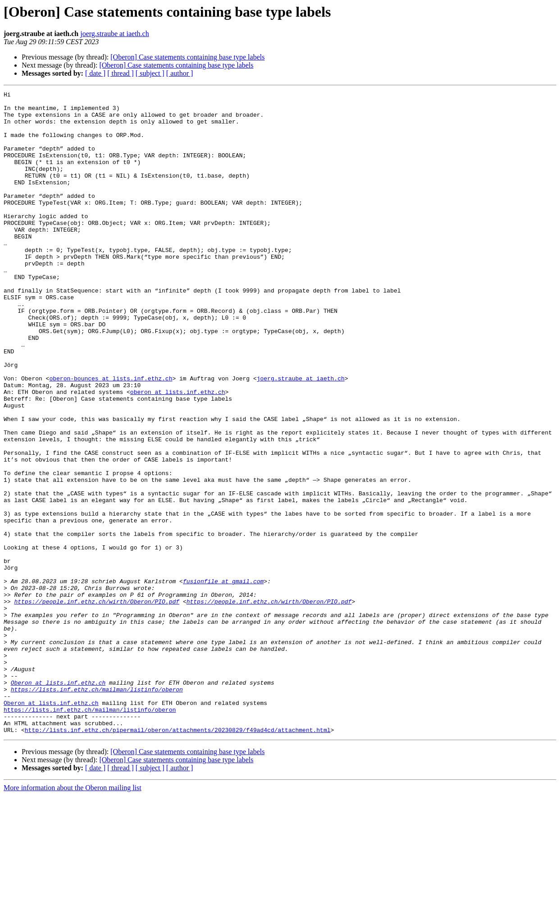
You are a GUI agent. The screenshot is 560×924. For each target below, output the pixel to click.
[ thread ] (121, 73)
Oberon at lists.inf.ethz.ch (58, 801)
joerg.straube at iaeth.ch (115, 34)
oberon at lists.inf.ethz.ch (178, 453)
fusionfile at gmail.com (223, 680)
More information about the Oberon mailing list (73, 916)
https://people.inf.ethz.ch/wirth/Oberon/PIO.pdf (97, 704)
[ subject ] (150, 73)
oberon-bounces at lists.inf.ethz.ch (111, 436)
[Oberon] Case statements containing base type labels (187, 57)
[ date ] (95, 73)
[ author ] (180, 73)
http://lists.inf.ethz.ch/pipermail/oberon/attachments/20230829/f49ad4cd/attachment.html (178, 858)
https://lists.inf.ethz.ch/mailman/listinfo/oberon (97, 810)
